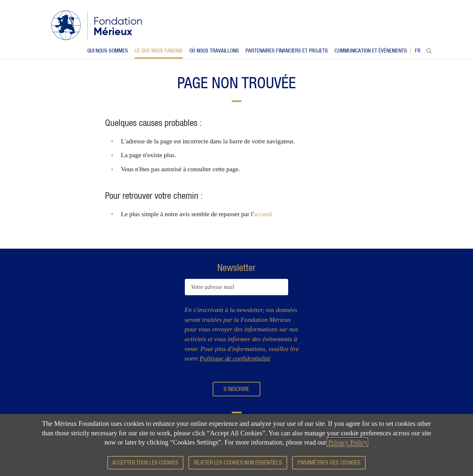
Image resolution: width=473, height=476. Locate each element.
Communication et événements (371, 51)
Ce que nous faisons (159, 51)
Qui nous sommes (108, 51)
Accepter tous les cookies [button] (145, 462)
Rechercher (429, 52)
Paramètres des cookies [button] (329, 462)
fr (418, 51)
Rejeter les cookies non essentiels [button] (238, 462)
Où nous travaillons (214, 51)
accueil (263, 214)
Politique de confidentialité (235, 358)
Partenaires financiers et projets (287, 51)
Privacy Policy (347, 442)
